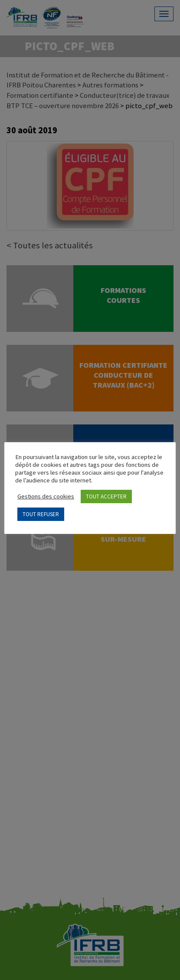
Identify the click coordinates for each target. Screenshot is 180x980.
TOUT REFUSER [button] (41, 514)
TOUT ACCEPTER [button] (106, 496)
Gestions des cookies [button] (46, 496)
